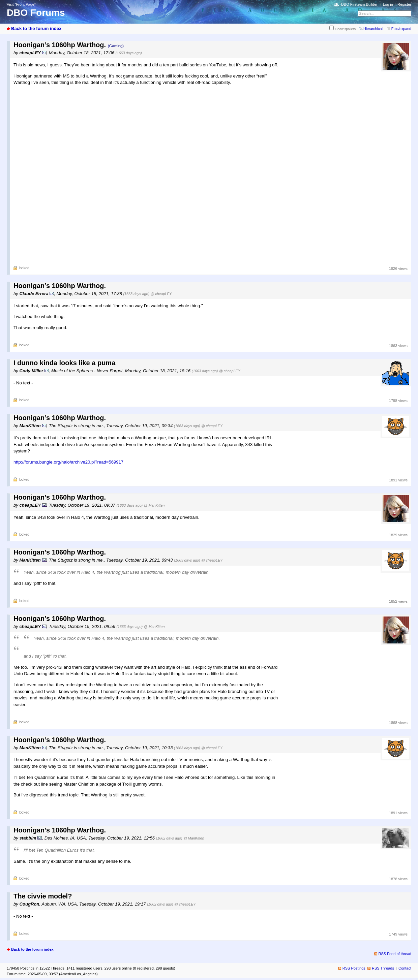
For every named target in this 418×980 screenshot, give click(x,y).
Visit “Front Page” (21, 4)
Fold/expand (401, 29)
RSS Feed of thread (395, 954)
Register (404, 4)
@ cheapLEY (161, 294)
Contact (405, 968)
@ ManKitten (154, 505)
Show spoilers (346, 29)
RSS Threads (383, 968)
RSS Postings (354, 968)
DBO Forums (36, 13)
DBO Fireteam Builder (359, 4)
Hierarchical (373, 29)
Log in (388, 4)
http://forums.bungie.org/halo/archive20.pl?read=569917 (68, 462)
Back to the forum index (36, 28)
